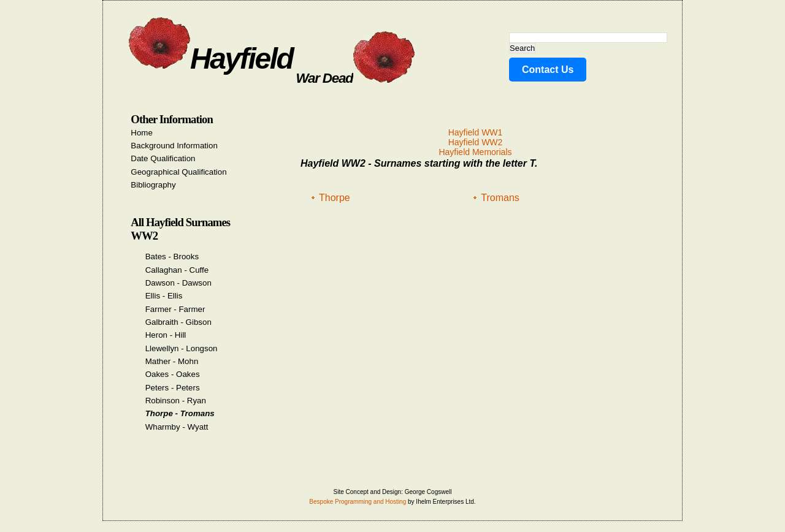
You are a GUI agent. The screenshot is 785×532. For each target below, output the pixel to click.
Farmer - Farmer (175, 309)
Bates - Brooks (172, 256)
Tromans (500, 198)
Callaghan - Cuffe (177, 270)
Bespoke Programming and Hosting (358, 502)
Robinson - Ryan (176, 401)
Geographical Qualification (178, 172)
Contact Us (548, 70)
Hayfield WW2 (476, 142)
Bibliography (153, 185)
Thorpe (335, 198)
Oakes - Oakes (173, 374)
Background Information (174, 146)
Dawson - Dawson (178, 283)
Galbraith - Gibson (178, 322)
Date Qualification (163, 158)
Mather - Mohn (172, 361)
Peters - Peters (173, 388)
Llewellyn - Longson (182, 348)
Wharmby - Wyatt (177, 427)
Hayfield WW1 (476, 132)
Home (142, 133)
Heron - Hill (166, 335)
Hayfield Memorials (475, 152)
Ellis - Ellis (164, 296)
